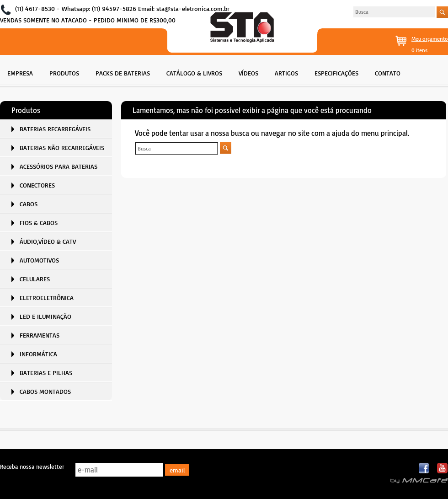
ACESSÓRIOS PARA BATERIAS (59, 166)
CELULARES (35, 279)
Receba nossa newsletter (32, 467)
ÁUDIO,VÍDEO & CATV (48, 241)
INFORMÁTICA (38, 354)
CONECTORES (37, 185)
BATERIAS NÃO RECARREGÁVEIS (62, 148)
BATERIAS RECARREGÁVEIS (55, 129)
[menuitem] (20, 72)
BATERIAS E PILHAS (46, 373)
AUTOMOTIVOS (39, 260)
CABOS (29, 204)
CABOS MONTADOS (45, 391)
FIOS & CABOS (39, 223)
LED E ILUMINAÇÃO (45, 316)
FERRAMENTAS (40, 335)
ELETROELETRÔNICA (47, 298)
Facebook (424, 469)
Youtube (442, 469)
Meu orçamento (430, 39)
